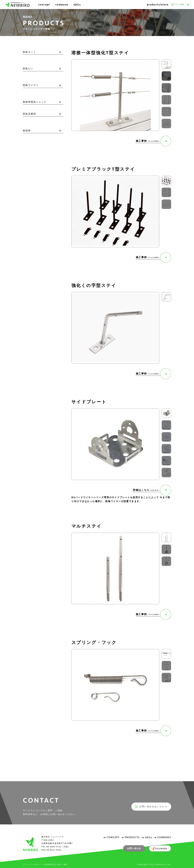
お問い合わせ (134, 848)
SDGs (77, 5)
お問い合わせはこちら (148, 807)
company (62, 5)
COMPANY (164, 837)
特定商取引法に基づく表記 (56, 864)
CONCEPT (113, 837)
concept (44, 5)
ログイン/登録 (178, 5)
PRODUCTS (132, 837)
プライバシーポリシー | (33, 864)
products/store (158, 5)
